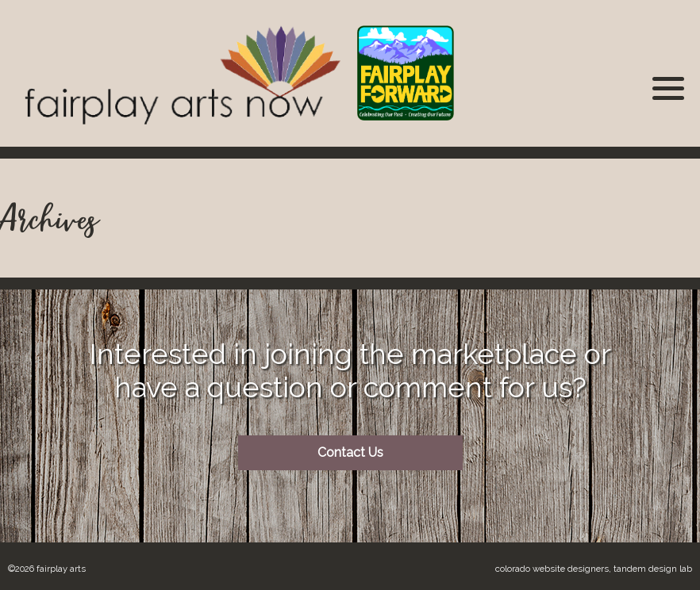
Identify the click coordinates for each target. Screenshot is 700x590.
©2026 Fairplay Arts (47, 569)
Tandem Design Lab (653, 569)
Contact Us (350, 452)
